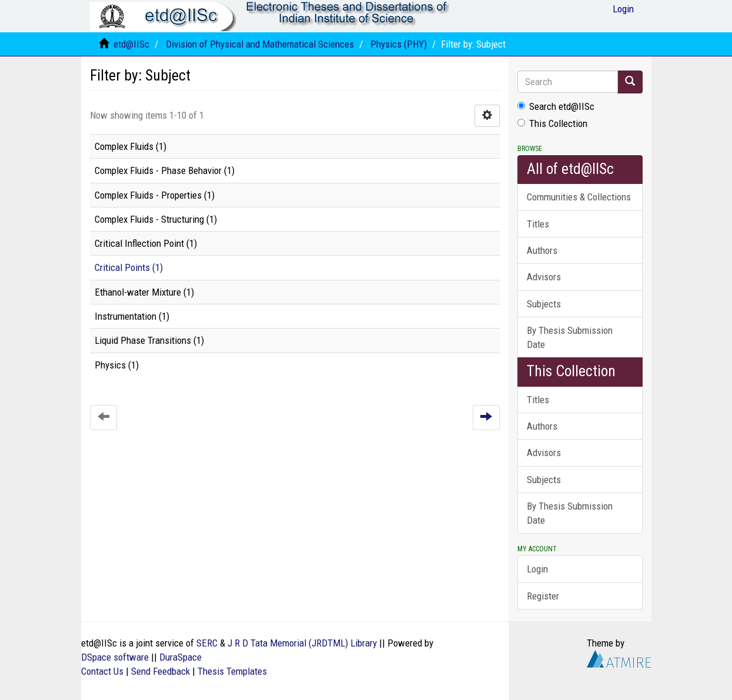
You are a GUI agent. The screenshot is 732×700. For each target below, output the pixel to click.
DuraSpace (181, 657)
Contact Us (102, 671)
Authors (542, 250)
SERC (207, 643)
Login (537, 569)
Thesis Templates (232, 671)
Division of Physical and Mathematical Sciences (260, 44)
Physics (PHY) (399, 44)
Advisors (544, 277)
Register (543, 596)
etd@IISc (131, 44)
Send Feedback (161, 671)
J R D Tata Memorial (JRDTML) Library (302, 643)
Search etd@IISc (556, 106)
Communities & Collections (579, 197)
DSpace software (115, 657)
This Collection (552, 123)
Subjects (544, 304)
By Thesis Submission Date (570, 337)
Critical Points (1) (129, 267)
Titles (538, 224)
